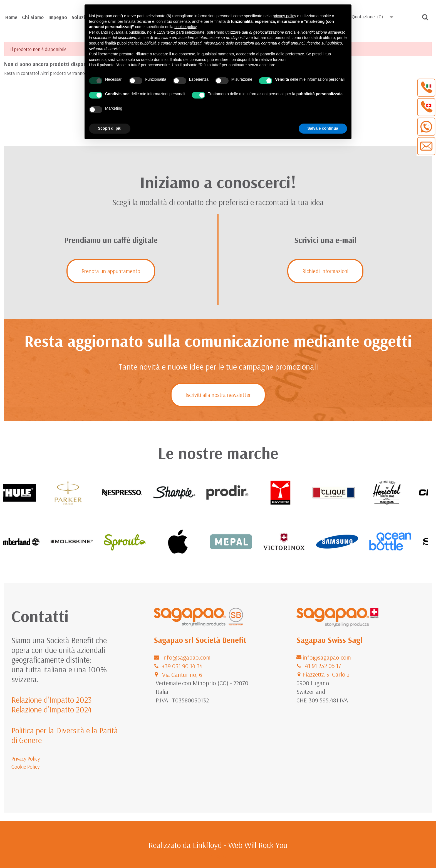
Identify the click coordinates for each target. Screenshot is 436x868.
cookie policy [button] (185, 27)
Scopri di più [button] (110, 128)
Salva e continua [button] (323, 128)
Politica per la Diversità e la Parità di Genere (65, 735)
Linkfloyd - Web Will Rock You (240, 845)
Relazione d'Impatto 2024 (52, 709)
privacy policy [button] (284, 16)
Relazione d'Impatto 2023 (52, 700)
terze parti (175, 32)
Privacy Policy (26, 759)
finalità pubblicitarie (121, 43)
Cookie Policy (26, 767)
